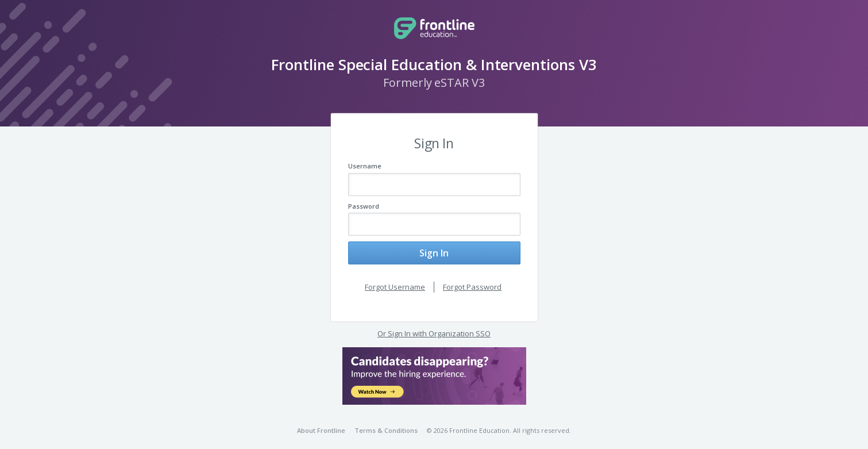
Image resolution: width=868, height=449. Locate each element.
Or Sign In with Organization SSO (434, 326)
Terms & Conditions (386, 423)
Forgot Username (395, 279)
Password (364, 206)
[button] (434, 369)
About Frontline (321, 423)
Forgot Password (472, 279)
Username (365, 166)
